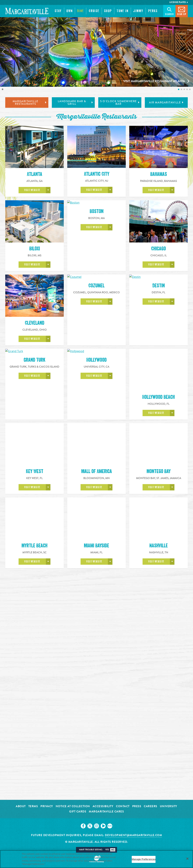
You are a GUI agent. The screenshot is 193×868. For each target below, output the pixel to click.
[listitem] (179, 89)
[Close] (187, 859)
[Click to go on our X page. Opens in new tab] (90, 826)
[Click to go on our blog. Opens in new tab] (110, 826)
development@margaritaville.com (133, 835)
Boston (97, 250)
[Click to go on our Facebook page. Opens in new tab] (83, 826)
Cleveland (35, 324)
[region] (96, 859)
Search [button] (169, 11)
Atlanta (35, 176)
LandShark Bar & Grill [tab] (75, 103)
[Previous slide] (3, 52)
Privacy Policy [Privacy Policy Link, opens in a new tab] (54, 864)
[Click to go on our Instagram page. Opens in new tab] (96, 826)
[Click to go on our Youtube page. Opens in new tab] (103, 826)
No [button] (113, 850)
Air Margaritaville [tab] (166, 102)
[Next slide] (190, 52)
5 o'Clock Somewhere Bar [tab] (120, 103)
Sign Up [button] (182, 11)
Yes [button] (107, 850)
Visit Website (32, 192)
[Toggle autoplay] (3, 89)
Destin (159, 324)
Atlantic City (97, 176)
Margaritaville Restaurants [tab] (30, 103)
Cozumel (96, 324)
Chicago (158, 250)
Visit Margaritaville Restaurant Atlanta (154, 81)
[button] (58, 11)
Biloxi (35, 250)
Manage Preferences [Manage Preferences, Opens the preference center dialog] (144, 859)
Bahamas (159, 176)
